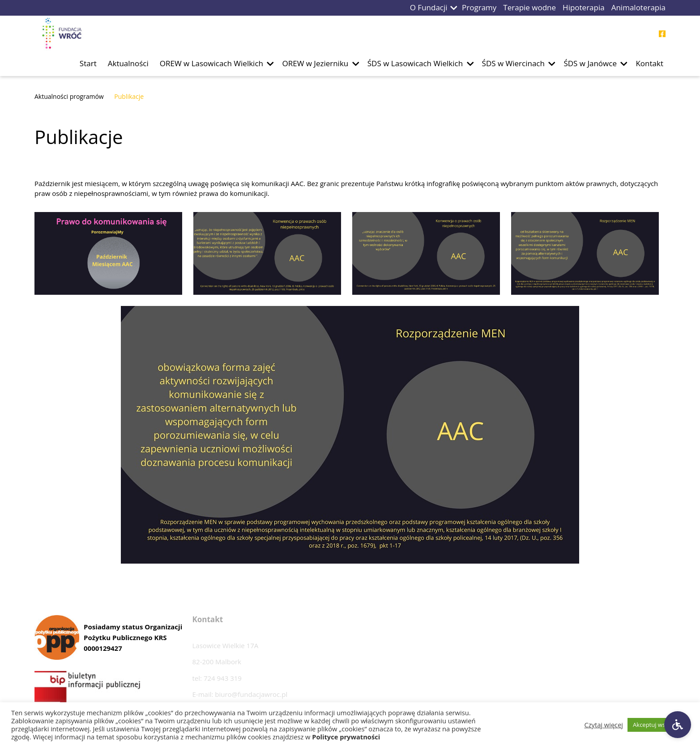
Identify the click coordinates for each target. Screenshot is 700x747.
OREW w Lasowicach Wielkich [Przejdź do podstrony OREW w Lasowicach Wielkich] (211, 63)
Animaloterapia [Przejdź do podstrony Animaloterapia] (638, 7)
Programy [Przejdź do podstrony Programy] (479, 7)
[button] (454, 8)
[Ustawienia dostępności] (678, 725)
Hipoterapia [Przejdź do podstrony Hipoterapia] (584, 7)
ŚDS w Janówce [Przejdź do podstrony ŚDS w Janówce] (590, 63)
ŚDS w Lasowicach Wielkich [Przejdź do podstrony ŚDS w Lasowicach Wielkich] (415, 63)
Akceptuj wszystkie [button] (658, 725)
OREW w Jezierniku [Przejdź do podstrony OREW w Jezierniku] (315, 63)
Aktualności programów (69, 96)
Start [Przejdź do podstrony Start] (88, 63)
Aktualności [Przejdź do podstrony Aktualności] (128, 63)
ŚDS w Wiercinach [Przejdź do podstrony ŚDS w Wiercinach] (513, 63)
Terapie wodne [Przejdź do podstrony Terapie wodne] (529, 7)
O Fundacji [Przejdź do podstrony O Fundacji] (429, 7)
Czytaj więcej (604, 725)
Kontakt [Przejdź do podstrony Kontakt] (649, 63)
